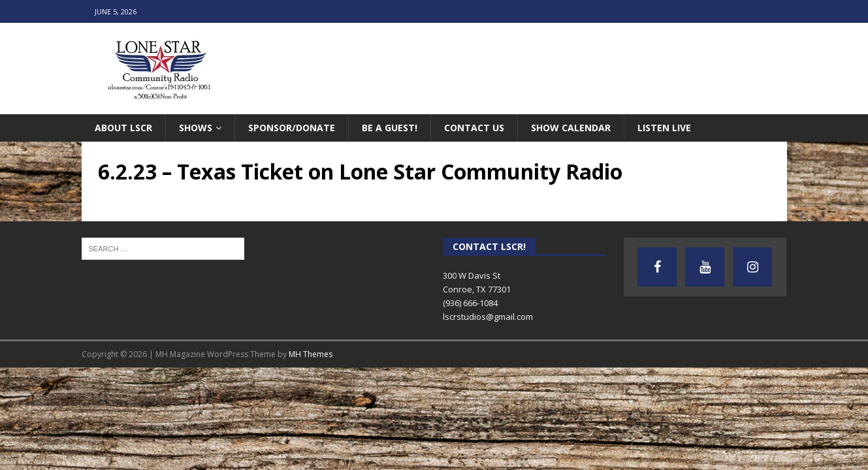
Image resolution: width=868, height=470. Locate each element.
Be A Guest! (390, 128)
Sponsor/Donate (292, 128)
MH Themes (311, 354)
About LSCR (123, 128)
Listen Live (664, 128)
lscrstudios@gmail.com (488, 317)
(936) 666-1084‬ (470, 303)
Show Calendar (571, 128)
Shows (196, 128)
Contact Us (474, 128)
